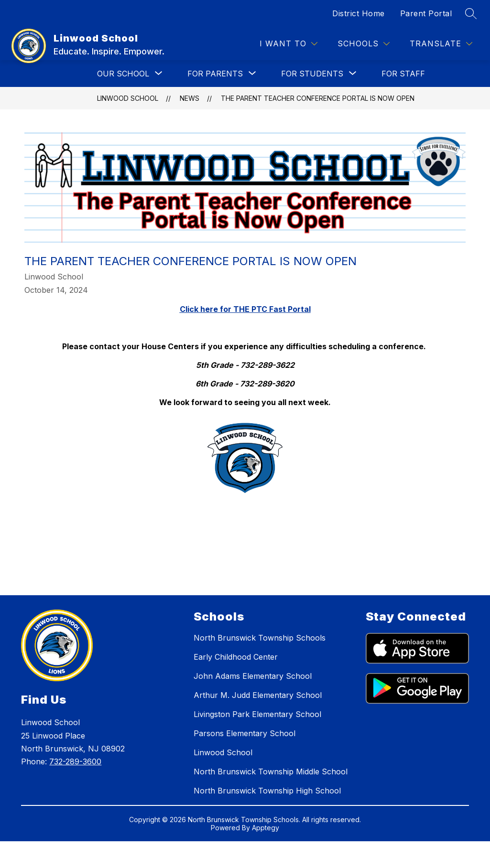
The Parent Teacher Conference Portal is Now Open (318, 98)
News (190, 98)
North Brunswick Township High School (267, 791)
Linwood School (128, 98)
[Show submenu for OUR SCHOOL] (123, 74)
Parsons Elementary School (245, 733)
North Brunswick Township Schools (260, 638)
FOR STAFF (403, 74)
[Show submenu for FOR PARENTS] (215, 74)
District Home (359, 13)
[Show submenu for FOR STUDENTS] (312, 74)
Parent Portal (426, 13)
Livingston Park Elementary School (257, 714)
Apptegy (266, 828)
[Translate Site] (441, 44)
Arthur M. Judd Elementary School (258, 695)
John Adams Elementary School (253, 676)
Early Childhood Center (236, 657)
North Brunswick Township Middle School (271, 772)
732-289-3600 (75, 761)
